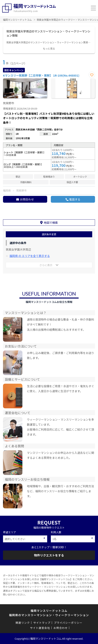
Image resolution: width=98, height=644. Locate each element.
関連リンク (23, 623)
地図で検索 (51, 223)
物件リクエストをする (49, 555)
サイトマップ (42, 623)
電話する (75, 199)
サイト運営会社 (40, 628)
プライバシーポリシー (68, 623)
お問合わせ (27, 199)
